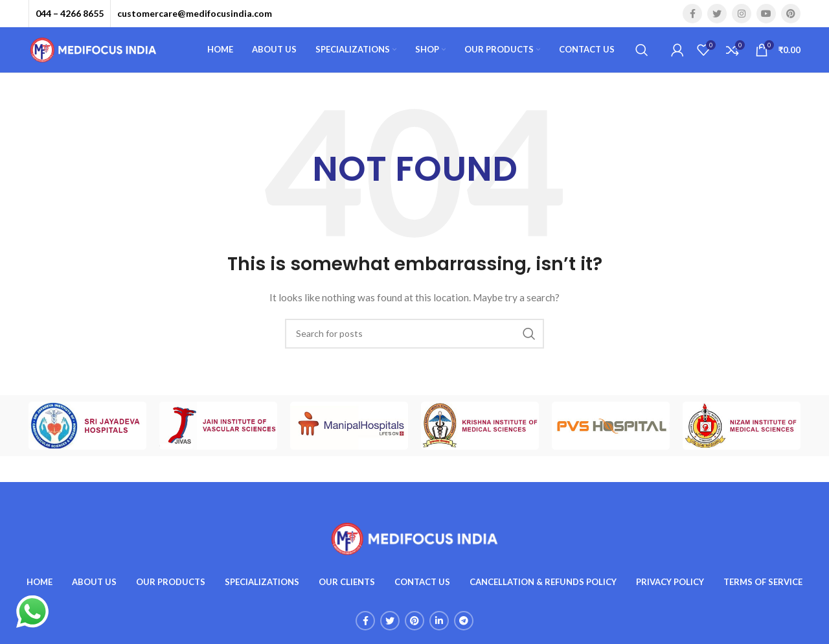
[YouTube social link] (766, 14)
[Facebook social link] (692, 14)
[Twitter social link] (717, 14)
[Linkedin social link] (439, 621)
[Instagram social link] (742, 14)
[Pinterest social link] (791, 14)
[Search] (642, 50)
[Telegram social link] (464, 621)
